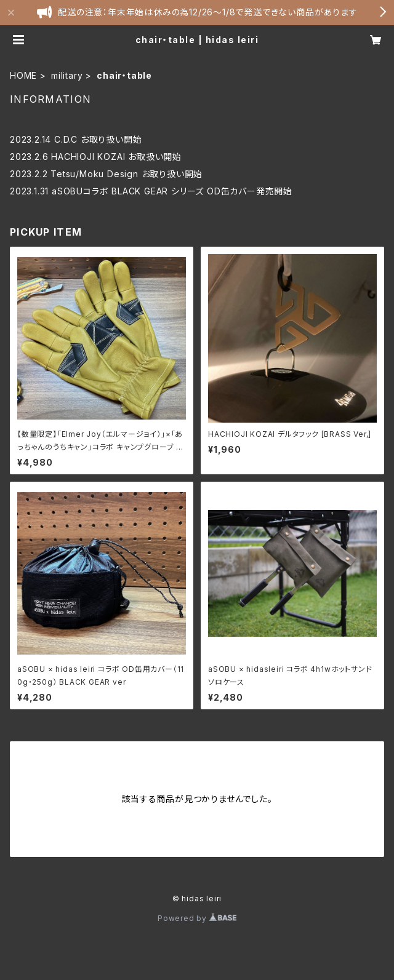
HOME (23, 75)
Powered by (197, 918)
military (67, 75)
